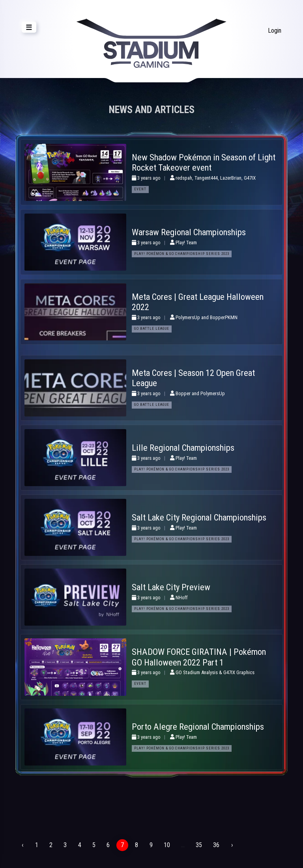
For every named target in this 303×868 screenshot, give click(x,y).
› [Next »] (231, 845)
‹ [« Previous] (22, 845)
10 (166, 845)
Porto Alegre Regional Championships (198, 727)
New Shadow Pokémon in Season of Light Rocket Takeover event (204, 163)
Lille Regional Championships (183, 448)
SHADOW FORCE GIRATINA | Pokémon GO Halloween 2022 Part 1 (199, 657)
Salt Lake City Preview (171, 587)
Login (275, 31)
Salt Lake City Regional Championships (199, 517)
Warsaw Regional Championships (189, 232)
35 (198, 845)
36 (215, 845)
